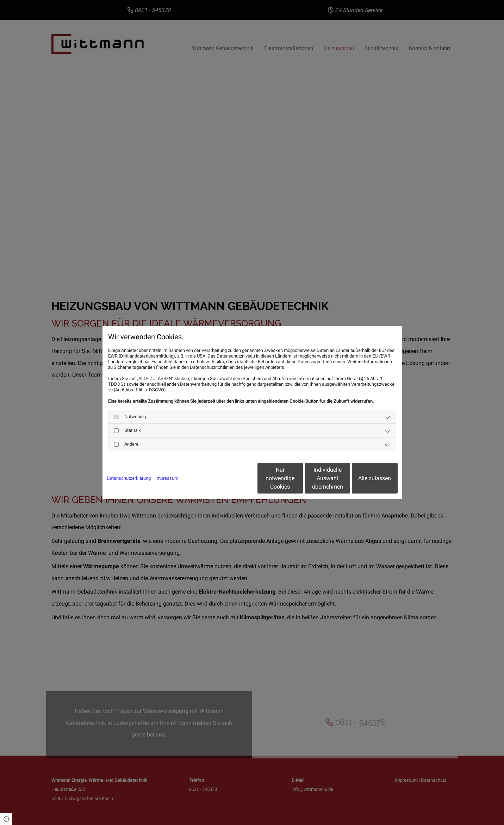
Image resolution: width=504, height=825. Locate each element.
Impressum (167, 478)
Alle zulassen (365, 478)
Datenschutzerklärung (129, 478)
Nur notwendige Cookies (231, 478)
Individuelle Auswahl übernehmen (298, 478)
